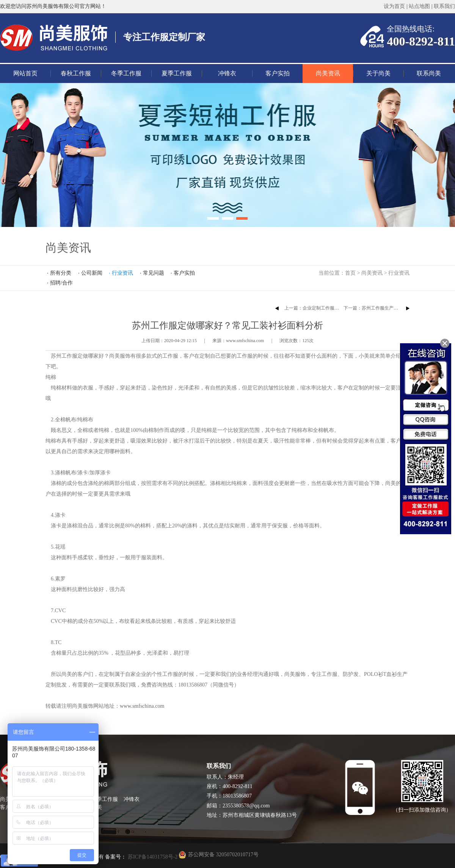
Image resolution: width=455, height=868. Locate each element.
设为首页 (394, 6)
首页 (350, 273)
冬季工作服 (126, 73)
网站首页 (25, 73)
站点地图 (419, 6)
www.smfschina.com (142, 706)
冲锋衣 (227, 73)
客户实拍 (278, 73)
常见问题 (154, 273)
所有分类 (61, 273)
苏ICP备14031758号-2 (152, 857)
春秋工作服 (76, 73)
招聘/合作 (61, 283)
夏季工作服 (177, 73)
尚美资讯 (328, 73)
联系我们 (444, 6)
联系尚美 (429, 73)
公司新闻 (92, 273)
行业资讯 (399, 273)
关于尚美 (378, 73)
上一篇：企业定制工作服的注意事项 (321, 308)
